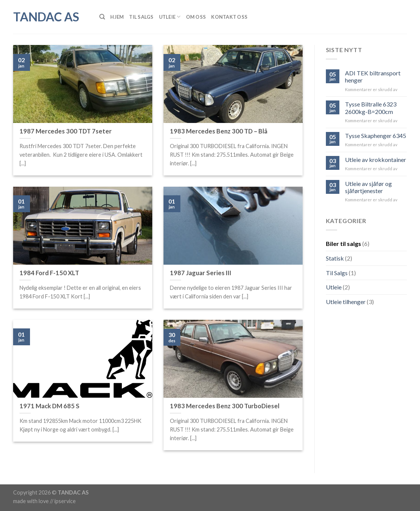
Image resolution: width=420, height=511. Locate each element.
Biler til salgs (343, 244)
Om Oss (196, 17)
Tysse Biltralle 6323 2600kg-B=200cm (371, 108)
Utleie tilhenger (346, 302)
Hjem (117, 17)
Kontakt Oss (229, 17)
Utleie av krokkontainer (376, 160)
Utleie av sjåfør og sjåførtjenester (368, 187)
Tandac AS (46, 17)
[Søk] (102, 17)
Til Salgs (141, 17)
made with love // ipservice (44, 501)
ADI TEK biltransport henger (373, 76)
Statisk (335, 258)
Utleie (170, 17)
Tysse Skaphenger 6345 (376, 136)
